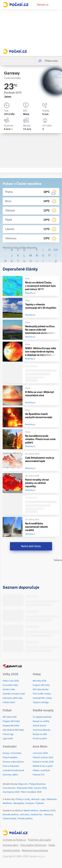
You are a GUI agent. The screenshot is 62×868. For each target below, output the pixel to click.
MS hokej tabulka (41, 689)
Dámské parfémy (10, 815)
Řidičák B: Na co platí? (43, 766)
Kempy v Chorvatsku (12, 753)
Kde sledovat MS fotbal (13, 730)
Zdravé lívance (39, 726)
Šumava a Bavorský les (13, 762)
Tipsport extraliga (41, 702)
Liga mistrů (8, 739)
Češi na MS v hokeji (42, 694)
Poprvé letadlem (10, 757)
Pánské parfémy (25, 819)
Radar (52, 845)
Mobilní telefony (31, 811)
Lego (43, 799)
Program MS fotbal (11, 721)
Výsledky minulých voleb (14, 694)
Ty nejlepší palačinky (42, 717)
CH (56, 250)
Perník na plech (40, 739)
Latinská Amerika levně (13, 770)
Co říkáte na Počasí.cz (14, 840)
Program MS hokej (41, 685)
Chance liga (8, 734)
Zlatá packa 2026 (25, 788)
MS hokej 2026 (40, 681)
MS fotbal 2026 (10, 717)
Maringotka (19, 803)
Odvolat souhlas (11, 850)
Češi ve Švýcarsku (11, 766)
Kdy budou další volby (13, 698)
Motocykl (35, 799)
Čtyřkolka (40, 803)
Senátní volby (9, 689)
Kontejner (30, 803)
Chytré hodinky (10, 819)
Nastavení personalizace (35, 850)
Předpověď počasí (37, 784)
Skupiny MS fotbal (11, 726)
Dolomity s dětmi (10, 775)
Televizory (48, 815)
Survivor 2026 (40, 788)
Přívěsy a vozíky (23, 799)
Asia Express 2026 (11, 792)
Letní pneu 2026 (40, 753)
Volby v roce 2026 (11, 681)
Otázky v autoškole (41, 770)
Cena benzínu (9, 788)
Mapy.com (23, 784)
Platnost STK (39, 775)
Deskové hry (37, 815)
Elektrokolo (52, 799)
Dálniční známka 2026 (43, 757)
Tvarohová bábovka (42, 730)
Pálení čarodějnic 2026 (31, 792)
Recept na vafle (40, 734)
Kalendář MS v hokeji (42, 698)
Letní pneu (25, 815)
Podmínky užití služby (39, 840)
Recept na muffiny (41, 721)
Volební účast (9, 702)
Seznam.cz (43, 5)
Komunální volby (10, 685)
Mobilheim (7, 803)
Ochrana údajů (10, 845)
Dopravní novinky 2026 (43, 762)
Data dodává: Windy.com (33, 845)
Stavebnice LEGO (47, 811)
